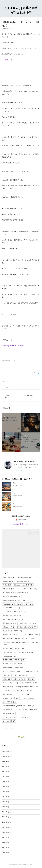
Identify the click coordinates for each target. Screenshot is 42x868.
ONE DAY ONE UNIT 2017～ (14, 660)
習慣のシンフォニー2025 (23, 585)
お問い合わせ (21, 737)
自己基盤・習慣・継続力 (12, 616)
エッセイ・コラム (10, 683)
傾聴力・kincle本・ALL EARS (14, 619)
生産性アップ (19, 679)
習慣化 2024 (8, 589)
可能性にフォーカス (28, 623)
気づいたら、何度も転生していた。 (24, 503)
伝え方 (29, 690)
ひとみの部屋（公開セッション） (15, 612)
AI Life (7, 585)
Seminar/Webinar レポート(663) (10, 360)
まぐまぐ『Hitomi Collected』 (13, 649)
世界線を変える (10, 623)
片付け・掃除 (9, 713)
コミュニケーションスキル (13, 690)
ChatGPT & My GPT (25, 604)
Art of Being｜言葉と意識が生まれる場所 (21, 10)
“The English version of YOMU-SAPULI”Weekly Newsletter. (20, 644)
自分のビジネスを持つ (11, 671)
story (31, 706)
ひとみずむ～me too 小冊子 (26, 710)
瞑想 (31, 679)
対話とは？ (8, 627)
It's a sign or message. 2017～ (27, 687)
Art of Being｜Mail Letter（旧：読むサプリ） (18, 638)
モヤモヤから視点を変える (26, 627)
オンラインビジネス (21, 675)
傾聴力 (7, 679)
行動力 (7, 675)
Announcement (9, 656)
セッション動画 (9, 721)
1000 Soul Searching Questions (14, 706)
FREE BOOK (8, 604)
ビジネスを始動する (31, 671)
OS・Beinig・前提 (24, 577)
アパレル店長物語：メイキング (14, 600)
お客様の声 (8, 710)
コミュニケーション (30, 635)
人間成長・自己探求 (11, 635)
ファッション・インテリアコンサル (15, 717)
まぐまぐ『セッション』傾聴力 (14, 664)
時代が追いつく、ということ (22, 493)
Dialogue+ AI (8, 581)
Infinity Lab (8, 687)
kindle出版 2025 (23, 581)
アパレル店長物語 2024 (12, 597)
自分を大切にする (26, 652)
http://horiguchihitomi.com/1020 (13, 346)
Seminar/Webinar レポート (13, 668)
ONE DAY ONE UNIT (11, 608)
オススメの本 (28, 698)
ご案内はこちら (7, 60)
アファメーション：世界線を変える (15, 593)
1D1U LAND (8, 577)
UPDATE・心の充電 (11, 698)
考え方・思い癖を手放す (12, 631)
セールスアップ (9, 702)
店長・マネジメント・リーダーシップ (16, 694)
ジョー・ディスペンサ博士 (27, 589)
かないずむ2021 (9, 652)
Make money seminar (29, 683)
